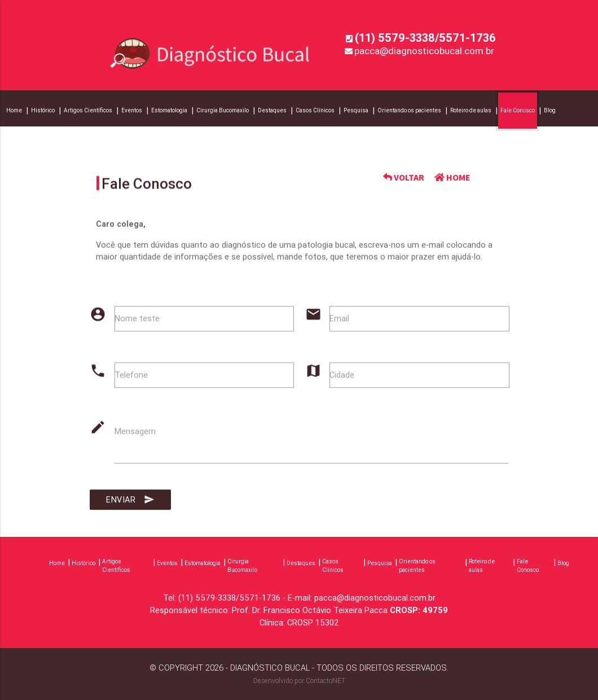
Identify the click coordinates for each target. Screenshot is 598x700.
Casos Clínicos (315, 110)
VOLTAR (404, 178)
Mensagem (135, 436)
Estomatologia (169, 110)
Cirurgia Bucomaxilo (223, 110)
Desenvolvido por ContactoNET (299, 681)
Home (14, 110)
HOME (452, 178)
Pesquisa (356, 110)
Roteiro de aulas (471, 110)
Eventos (132, 110)
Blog (550, 110)
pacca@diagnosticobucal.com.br (424, 51)
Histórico (43, 110)
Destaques (272, 110)
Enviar (130, 505)
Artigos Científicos (88, 110)
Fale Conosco (518, 110)
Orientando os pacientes (409, 110)
